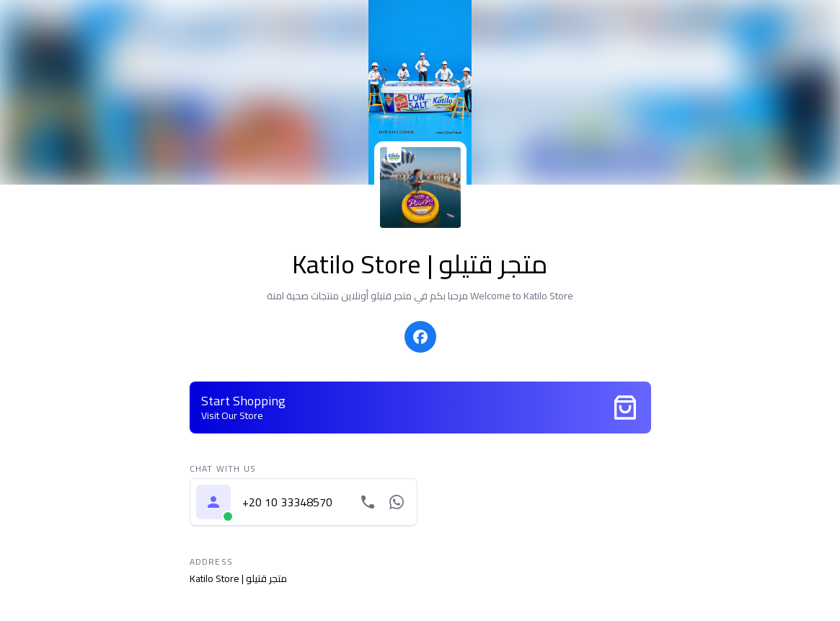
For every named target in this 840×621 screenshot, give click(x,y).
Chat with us (223, 469)
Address (211, 562)
